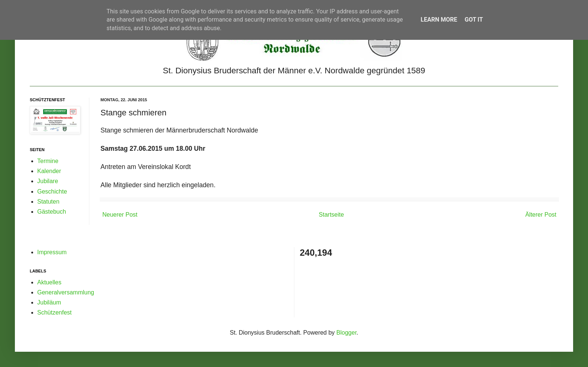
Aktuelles (49, 282)
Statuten (48, 202)
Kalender (49, 171)
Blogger (346, 333)
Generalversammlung (66, 292)
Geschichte (52, 192)
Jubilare (48, 181)
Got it (474, 20)
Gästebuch (52, 212)
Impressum (52, 252)
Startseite (332, 215)
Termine (48, 161)
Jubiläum (49, 302)
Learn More (439, 20)
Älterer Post (541, 215)
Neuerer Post (120, 215)
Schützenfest (55, 312)
